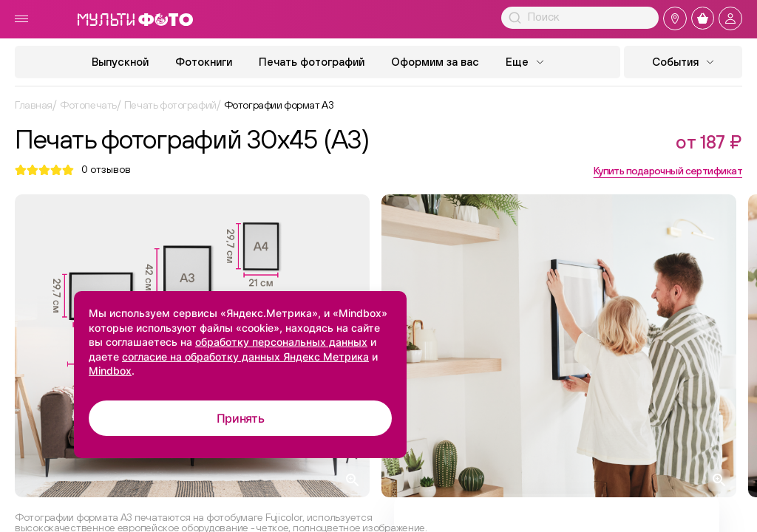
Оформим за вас (435, 62)
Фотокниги (204, 62)
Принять (241, 418)
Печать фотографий (312, 62)
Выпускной (120, 62)
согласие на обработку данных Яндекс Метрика (245, 357)
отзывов (106, 170)
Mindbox (110, 371)
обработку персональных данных (281, 342)
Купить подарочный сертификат (668, 171)
